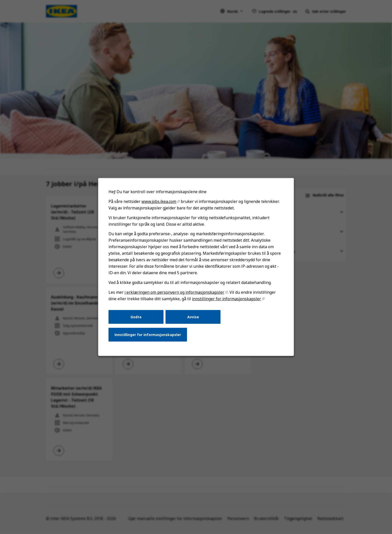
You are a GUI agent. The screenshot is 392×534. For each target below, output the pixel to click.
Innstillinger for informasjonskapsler (148, 335)
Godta (136, 317)
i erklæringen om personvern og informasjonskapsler (174, 292)
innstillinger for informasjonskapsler (226, 299)
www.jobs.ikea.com (159, 201)
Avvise (193, 317)
